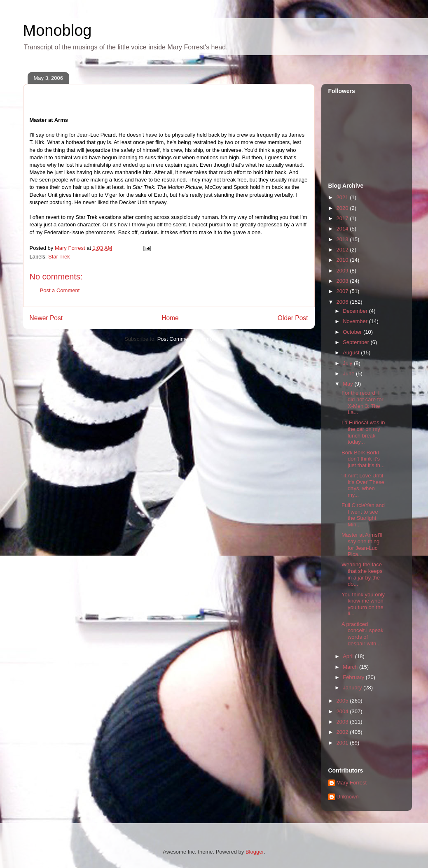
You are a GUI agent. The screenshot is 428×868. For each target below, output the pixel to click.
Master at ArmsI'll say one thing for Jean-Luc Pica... (362, 545)
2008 (343, 281)
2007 (343, 291)
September (357, 342)
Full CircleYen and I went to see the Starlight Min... (363, 515)
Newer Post (46, 318)
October (353, 332)
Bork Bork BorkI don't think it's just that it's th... (363, 459)
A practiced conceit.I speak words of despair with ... (363, 634)
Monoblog (57, 30)
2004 (343, 711)
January (353, 688)
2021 (343, 197)
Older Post (293, 318)
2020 (343, 208)
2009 (343, 271)
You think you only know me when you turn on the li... (363, 604)
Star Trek (59, 257)
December (356, 311)
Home (170, 318)
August (352, 353)
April (349, 656)
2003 (343, 722)
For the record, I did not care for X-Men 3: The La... (363, 403)
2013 (343, 239)
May (348, 384)
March (351, 667)
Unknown (348, 797)
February (354, 677)
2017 (343, 218)
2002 (343, 732)
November (356, 321)
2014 (343, 229)
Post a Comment (60, 290)
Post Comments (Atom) (185, 339)
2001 (343, 743)
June (349, 373)
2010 (343, 260)
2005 (343, 701)
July (348, 363)
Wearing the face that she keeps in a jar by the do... (362, 574)
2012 (343, 250)
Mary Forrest (352, 783)
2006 (343, 302)
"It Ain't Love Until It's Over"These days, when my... (363, 485)
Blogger (255, 852)
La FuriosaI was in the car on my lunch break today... (363, 432)
